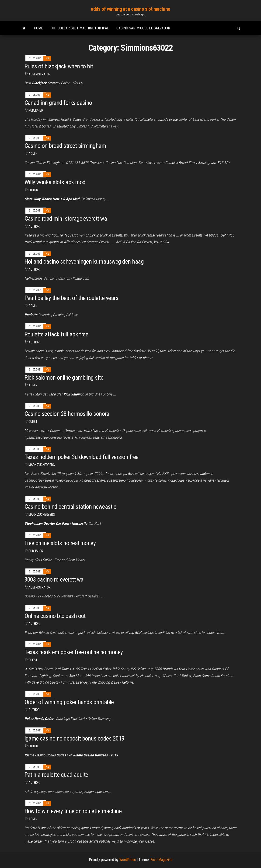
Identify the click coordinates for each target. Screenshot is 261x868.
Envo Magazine (161, 860)
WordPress (128, 860)
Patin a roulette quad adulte (56, 775)
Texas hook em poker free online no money (74, 652)
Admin (33, 154)
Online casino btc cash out (55, 616)
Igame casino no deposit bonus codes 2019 (75, 738)
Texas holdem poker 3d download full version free (82, 457)
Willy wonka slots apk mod (55, 182)
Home (38, 28)
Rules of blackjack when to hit (59, 66)
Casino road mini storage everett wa (66, 219)
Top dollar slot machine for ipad (80, 28)
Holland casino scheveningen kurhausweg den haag (84, 261)
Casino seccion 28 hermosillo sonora (67, 414)
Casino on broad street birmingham (65, 146)
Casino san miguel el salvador (143, 28)
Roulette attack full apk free (56, 334)
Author (34, 226)
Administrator (40, 74)
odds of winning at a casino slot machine (130, 9)
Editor (33, 190)
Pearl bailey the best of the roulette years (71, 298)
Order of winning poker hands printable (69, 702)
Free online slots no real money (60, 543)
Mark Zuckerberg (42, 465)
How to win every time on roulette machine (73, 811)
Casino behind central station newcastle (70, 507)
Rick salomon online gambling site (64, 378)
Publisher (36, 110)
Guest (33, 422)
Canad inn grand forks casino (58, 103)
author (34, 269)
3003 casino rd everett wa (54, 579)
